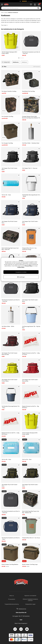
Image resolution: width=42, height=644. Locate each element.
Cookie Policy (21, 267)
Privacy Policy (28, 266)
